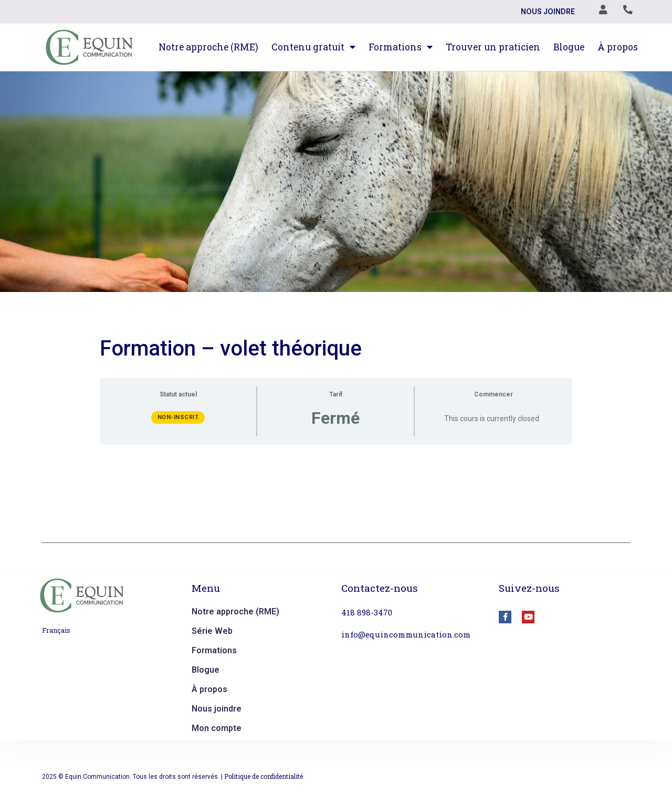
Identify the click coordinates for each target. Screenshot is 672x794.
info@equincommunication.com (406, 634)
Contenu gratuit (313, 47)
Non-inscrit (178, 417)
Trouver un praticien (493, 47)
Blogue (569, 47)
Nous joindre (547, 12)
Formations (401, 47)
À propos (618, 47)
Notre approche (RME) (208, 47)
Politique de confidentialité (264, 776)
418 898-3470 (367, 612)
